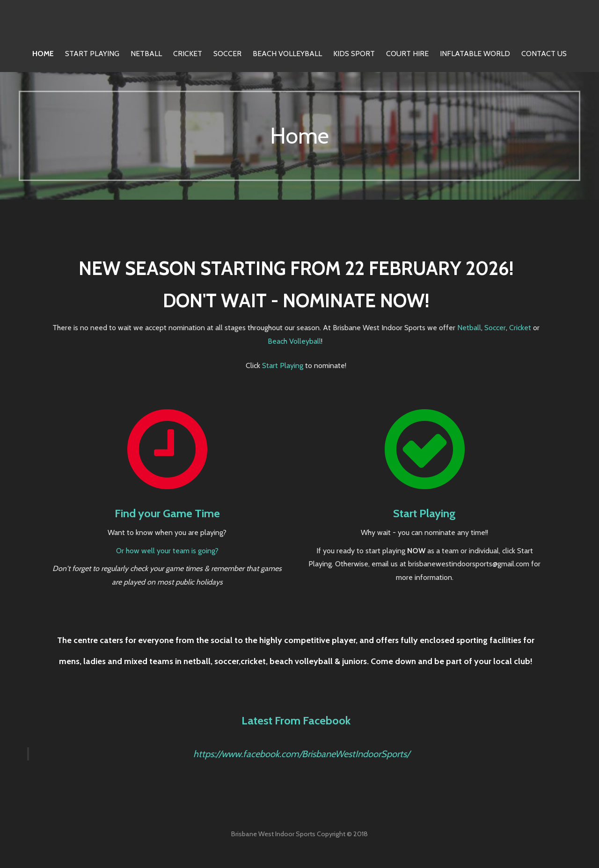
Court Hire (407, 54)
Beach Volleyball (287, 54)
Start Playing (92, 54)
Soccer (227, 54)
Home (43, 54)
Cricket (188, 54)
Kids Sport (354, 54)
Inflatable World (475, 54)
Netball (146, 54)
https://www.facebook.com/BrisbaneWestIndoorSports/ (301, 754)
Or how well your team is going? (167, 551)
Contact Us (544, 54)
